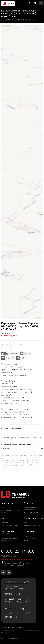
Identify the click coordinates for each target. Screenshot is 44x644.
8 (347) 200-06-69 (12, 617)
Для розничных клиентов (8, 532)
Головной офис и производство (16, 582)
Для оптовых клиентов (33, 518)
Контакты (27, 536)
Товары (4, 508)
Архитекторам (7, 503)
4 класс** (10, 358)
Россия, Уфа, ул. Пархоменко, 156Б (17, 613)
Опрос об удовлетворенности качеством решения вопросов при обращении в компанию (16, 564)
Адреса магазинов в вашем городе (9, 539)
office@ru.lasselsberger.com (15, 602)
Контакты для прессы (9, 525)
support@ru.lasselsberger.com (16, 599)
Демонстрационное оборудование (32, 509)
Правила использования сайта (13, 627)
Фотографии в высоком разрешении (10, 511)
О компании (29, 531)
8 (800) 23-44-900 (31, 523)
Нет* (33, 392)
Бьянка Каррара (9, 335)
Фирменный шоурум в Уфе (14, 609)
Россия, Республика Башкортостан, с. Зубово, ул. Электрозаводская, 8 (14, 588)
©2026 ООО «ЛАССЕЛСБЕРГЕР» (14, 638)
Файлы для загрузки (32, 512)
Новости (4, 523)
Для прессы (6, 518)
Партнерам (29, 503)
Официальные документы (29, 539)
